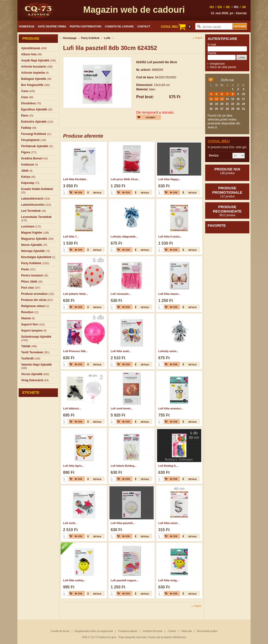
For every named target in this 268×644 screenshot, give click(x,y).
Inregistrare (217, 64)
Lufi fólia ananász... (171, 408)
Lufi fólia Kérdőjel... (76, 179)
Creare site (154, 637)
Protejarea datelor (128, 631)
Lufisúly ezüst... (168, 351)
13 (222, 99)
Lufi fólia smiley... (74, 580)
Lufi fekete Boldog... (124, 466)
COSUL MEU (176, 27)
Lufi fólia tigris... (74, 466)
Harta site (187, 631)
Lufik (107, 38)
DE (228, 7)
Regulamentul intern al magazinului (94, 631)
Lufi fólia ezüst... (169, 523)
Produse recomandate (227, 211)
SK (244, 7)
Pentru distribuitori (86, 26)
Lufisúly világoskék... (124, 237)
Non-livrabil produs (207, 631)
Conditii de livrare (119, 26)
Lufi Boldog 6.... (168, 466)
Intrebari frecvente (153, 631)
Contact (144, 26)
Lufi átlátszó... (72, 408)
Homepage (27, 26)
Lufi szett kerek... (122, 408)
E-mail (212, 45)
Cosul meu (219, 141)
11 (211, 99)
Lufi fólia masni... (169, 294)
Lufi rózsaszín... (121, 294)
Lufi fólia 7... (71, 237)
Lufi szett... (70, 523)
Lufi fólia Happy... (169, 179)
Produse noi (227, 171)
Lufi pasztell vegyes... (125, 580)
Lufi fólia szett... (121, 351)
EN (220, 7)
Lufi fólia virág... (169, 580)
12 (216, 99)
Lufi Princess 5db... (75, 351)
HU (212, 7)
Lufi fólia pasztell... (123, 523)
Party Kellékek (90, 38)
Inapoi (199, 38)
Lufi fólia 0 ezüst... (170, 237)
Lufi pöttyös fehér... (75, 294)
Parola (212, 53)
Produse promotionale (227, 192)
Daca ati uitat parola (223, 67)
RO (236, 7)
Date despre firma (52, 26)
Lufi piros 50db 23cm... (125, 179)
